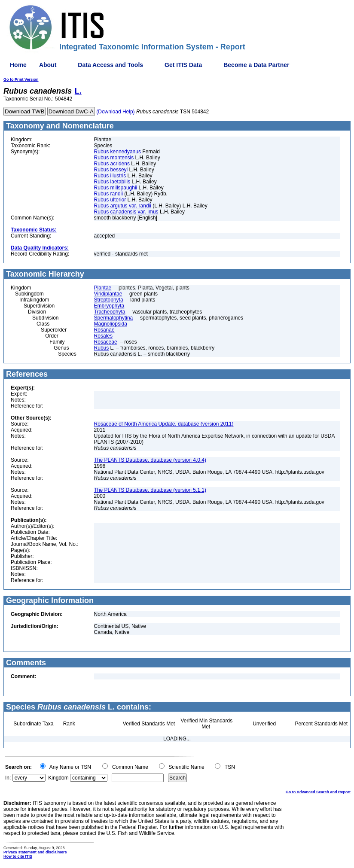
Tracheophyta (110, 312)
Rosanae (104, 330)
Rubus (102, 348)
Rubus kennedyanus (117, 152)
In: (8, 778)
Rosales (103, 336)
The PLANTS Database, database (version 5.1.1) (150, 490)
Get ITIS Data (183, 65)
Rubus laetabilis (112, 182)
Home (18, 65)
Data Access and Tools (110, 65)
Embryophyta (109, 306)
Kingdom (58, 778)
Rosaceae (106, 342)
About (48, 65)
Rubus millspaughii (116, 188)
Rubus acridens (112, 164)
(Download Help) (115, 112)
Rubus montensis (114, 158)
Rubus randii (108, 194)
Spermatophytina (114, 318)
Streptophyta (109, 300)
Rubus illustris (110, 176)
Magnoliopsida (111, 324)
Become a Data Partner (256, 65)
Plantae (103, 288)
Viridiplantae (108, 294)
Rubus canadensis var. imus (126, 212)
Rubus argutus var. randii (123, 206)
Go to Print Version (21, 79)
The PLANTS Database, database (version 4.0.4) (150, 460)
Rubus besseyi (111, 170)
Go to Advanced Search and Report (318, 792)
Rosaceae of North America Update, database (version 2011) (164, 424)
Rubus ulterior (110, 200)
